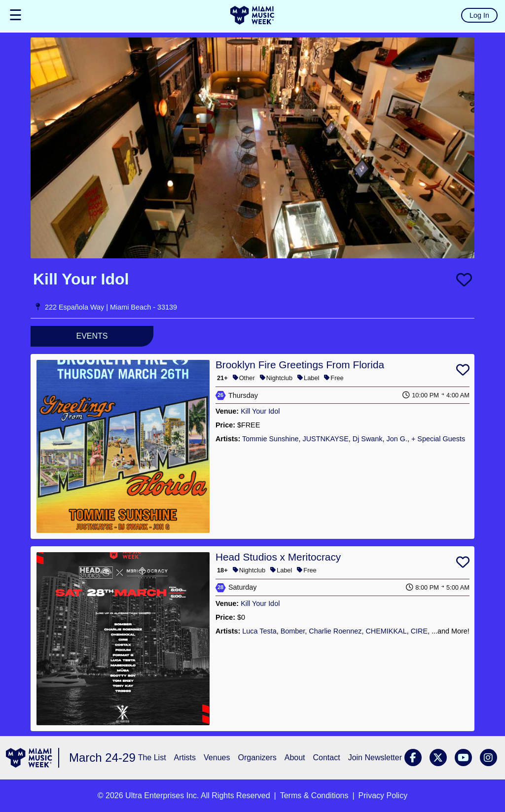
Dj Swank (368, 439)
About (295, 758)
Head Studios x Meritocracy (278, 557)
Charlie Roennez (335, 631)
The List (152, 758)
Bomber (293, 631)
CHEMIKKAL (386, 631)
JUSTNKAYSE (325, 439)
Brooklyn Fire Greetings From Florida (300, 365)
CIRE (419, 631)
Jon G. (397, 439)
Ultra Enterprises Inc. (162, 795)
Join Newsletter (375, 758)
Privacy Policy (383, 795)
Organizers (257, 758)
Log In (479, 15)
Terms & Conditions (314, 795)
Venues (217, 758)
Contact (327, 758)
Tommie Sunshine (270, 439)
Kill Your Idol (260, 411)
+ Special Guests (438, 439)
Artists (185, 758)
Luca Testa (259, 631)
